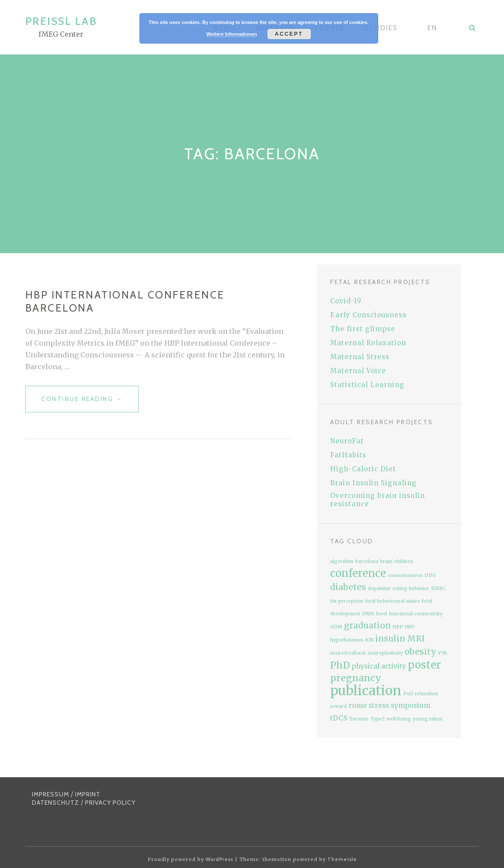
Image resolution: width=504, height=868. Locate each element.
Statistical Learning (367, 385)
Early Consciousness (368, 315)
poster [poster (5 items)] (425, 665)
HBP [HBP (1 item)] (398, 627)
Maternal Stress (360, 357)
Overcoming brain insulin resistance (378, 500)
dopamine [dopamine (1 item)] (379, 588)
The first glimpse (363, 329)
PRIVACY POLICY (110, 803)
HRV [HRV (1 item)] (410, 627)
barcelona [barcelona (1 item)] (367, 561)
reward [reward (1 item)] (338, 706)
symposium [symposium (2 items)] (411, 705)
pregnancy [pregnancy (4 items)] (356, 678)
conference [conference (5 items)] (358, 573)
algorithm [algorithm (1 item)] (342, 561)
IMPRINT (88, 794)
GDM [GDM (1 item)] (336, 627)
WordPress (219, 859)
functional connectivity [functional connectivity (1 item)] (416, 614)
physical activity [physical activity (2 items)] (379, 666)
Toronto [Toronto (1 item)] (359, 719)
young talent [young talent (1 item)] (428, 719)
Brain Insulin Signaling (373, 483)
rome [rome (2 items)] (358, 705)
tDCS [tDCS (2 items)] (339, 718)
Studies (381, 28)
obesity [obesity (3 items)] (420, 652)
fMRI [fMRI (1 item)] (368, 614)
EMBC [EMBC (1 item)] (438, 588)
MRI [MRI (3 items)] (416, 639)
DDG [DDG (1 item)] (430, 575)
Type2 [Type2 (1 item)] (378, 719)
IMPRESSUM (50, 794)
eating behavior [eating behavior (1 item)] (411, 588)
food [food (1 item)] (381, 614)
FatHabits (348, 455)
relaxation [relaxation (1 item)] (426, 694)
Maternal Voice (358, 371)
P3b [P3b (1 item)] (443, 653)
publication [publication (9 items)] (366, 691)
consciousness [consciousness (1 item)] (405, 575)
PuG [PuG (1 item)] (408, 694)
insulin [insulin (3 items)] (390, 639)
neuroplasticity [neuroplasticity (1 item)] (385, 653)
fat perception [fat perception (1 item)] (347, 601)
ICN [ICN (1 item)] (369, 640)
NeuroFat (347, 441)
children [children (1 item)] (404, 561)
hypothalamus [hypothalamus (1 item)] (347, 640)
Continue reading (90, 403)
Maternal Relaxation (368, 343)
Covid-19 (346, 301)
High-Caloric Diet (363, 469)
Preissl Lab (61, 21)
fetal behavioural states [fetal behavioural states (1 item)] (392, 601)
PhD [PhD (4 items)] (340, 665)
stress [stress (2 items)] (379, 705)
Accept (289, 34)
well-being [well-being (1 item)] (399, 719)
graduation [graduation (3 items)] (368, 626)
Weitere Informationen (232, 34)
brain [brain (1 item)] (386, 561)
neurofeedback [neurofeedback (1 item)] (348, 653)
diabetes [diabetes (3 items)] (348, 587)
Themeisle (342, 859)
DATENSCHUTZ (55, 803)
